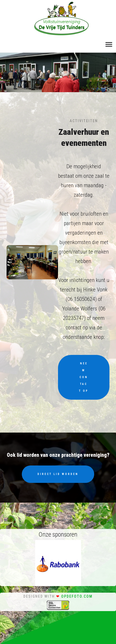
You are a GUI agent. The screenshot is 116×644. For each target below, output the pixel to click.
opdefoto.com (77, 596)
